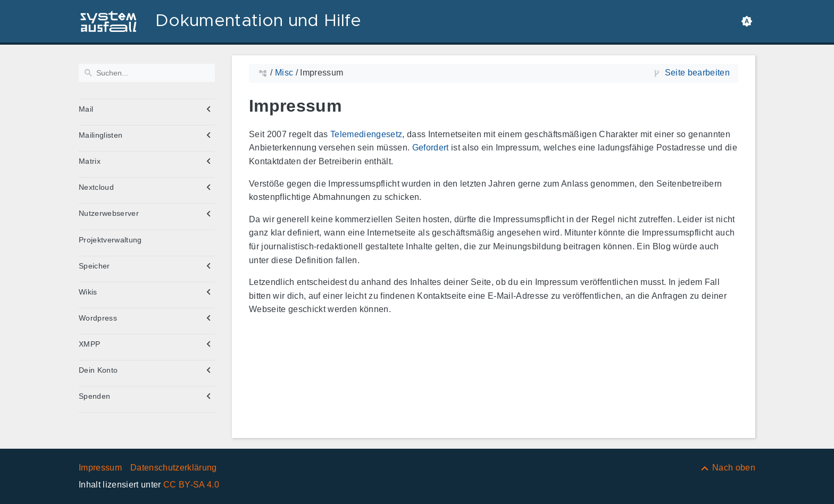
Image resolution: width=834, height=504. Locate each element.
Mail (86, 109)
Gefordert (431, 148)
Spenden (94, 396)
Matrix (90, 161)
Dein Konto (98, 370)
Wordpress (98, 318)
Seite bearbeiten (697, 73)
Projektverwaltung (110, 240)
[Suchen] (147, 73)
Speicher (94, 266)
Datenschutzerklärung (174, 468)
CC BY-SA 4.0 (191, 485)
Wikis (88, 292)
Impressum (100, 468)
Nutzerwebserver (109, 213)
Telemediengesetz (366, 134)
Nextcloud (96, 187)
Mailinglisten (101, 135)
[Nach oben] (727, 468)
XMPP (89, 344)
